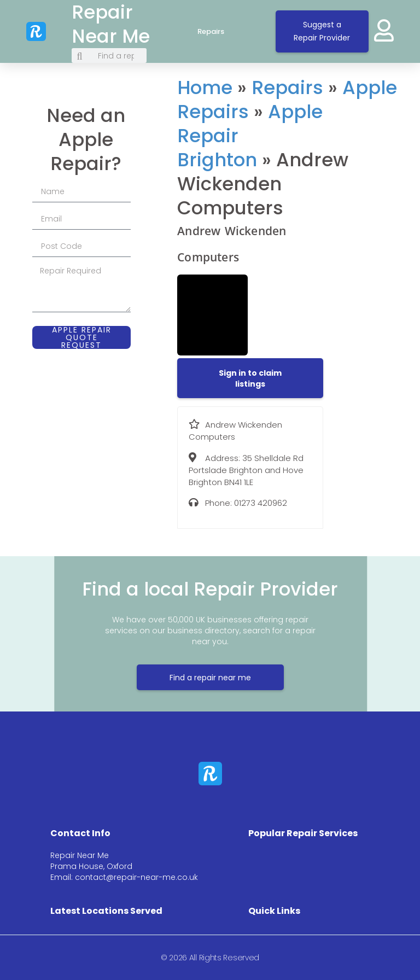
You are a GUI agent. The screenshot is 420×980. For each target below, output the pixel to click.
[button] (250, 378)
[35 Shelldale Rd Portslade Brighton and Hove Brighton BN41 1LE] (373, 161)
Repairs (222, 32)
